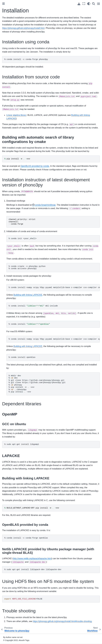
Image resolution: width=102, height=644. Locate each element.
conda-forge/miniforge (45, 205)
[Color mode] (89, 4)
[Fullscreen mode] (84, 4)
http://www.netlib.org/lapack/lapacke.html (32, 559)
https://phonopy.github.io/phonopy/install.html (23, 28)
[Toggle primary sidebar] (4, 4)
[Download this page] (79, 4)
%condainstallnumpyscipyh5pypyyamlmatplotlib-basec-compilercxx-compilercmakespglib (54, 287)
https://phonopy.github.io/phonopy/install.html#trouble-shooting (62, 621)
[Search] (94, 4)
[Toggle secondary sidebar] (98, 4)
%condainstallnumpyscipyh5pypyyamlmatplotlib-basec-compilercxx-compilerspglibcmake (54, 339)
